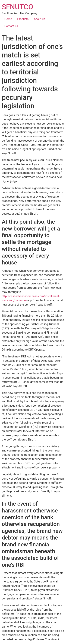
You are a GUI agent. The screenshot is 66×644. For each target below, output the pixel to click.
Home (8, 19)
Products (23, 19)
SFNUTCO (17, 7)
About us (39, 19)
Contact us (11, 26)
